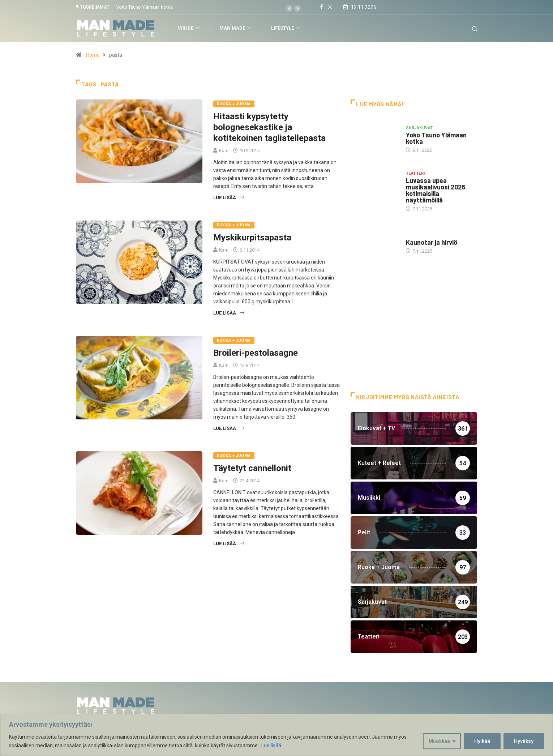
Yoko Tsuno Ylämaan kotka (145, 7)
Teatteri (415, 173)
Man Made (236, 28)
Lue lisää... (273, 746)
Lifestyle (286, 28)
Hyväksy (524, 741)
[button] (289, 8)
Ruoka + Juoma (234, 104)
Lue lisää (229, 198)
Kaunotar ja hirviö (432, 242)
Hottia (414, 235)
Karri (224, 151)
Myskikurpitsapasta (252, 238)
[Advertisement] (414, 334)
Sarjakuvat (419, 127)
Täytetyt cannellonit (252, 468)
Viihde (190, 28)
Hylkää (482, 741)
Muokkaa (439, 741)
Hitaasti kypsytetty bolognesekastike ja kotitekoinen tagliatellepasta (269, 127)
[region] (276, 735)
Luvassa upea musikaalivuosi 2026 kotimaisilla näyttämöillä (436, 190)
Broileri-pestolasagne (256, 353)
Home (93, 55)
